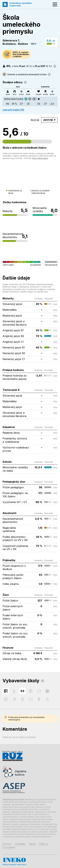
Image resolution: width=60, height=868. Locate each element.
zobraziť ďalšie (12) (13, 110)
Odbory (44, 844)
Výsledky (20, 844)
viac (33, 44)
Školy (32, 844)
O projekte (9, 847)
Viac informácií (40, 158)
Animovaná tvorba (14, 99)
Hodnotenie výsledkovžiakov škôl (21, 4)
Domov (7, 844)
